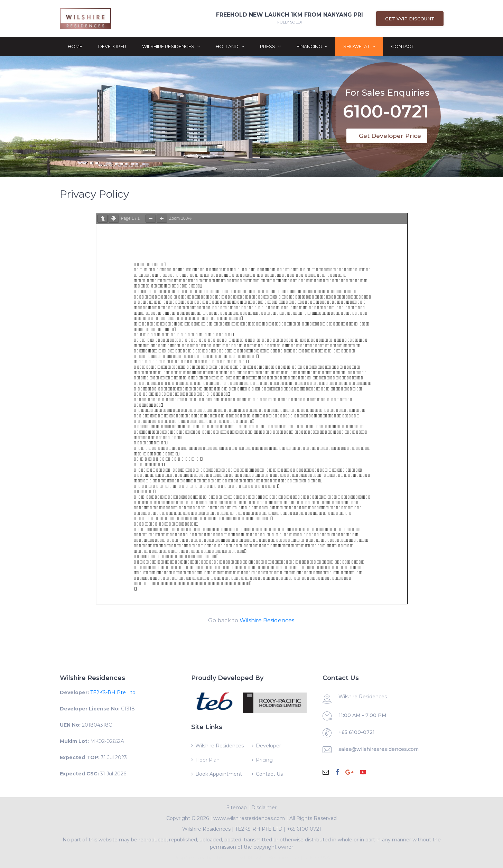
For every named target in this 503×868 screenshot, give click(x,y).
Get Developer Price (390, 136)
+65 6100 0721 (304, 829)
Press (270, 46)
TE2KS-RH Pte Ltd (113, 692)
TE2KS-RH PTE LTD (259, 829)
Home (75, 46)
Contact (402, 46)
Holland (230, 46)
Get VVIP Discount (410, 19)
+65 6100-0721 (357, 732)
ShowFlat (359, 46)
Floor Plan (207, 760)
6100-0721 (386, 109)
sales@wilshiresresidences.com (379, 749)
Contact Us (269, 774)
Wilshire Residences (171, 46)
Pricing (264, 760)
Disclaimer (264, 808)
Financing (312, 46)
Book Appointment (219, 774)
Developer (112, 46)
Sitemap (237, 808)
